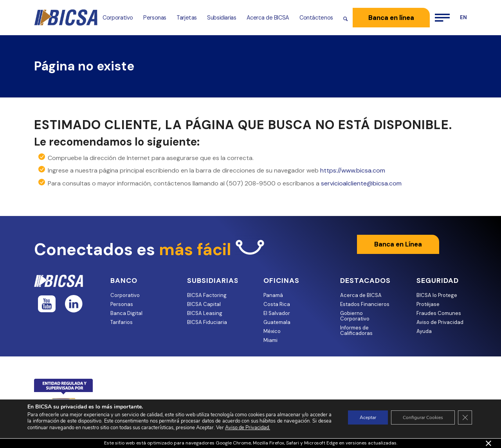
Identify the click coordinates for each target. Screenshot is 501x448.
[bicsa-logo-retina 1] (66, 18)
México (272, 331)
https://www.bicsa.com (353, 170)
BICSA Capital (204, 304)
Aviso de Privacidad (440, 322)
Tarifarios (122, 322)
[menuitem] (118, 18)
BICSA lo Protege (437, 295)
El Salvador (277, 313)
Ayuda (424, 331)
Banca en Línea (398, 244)
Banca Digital (126, 313)
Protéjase (428, 304)
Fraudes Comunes (439, 313)
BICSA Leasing (205, 313)
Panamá (273, 295)
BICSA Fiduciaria (207, 322)
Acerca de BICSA (361, 295)
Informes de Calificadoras (356, 330)
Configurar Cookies (423, 417)
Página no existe (84, 66)
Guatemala (277, 322)
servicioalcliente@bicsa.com (361, 183)
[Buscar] (345, 18)
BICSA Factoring (207, 295)
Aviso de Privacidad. (248, 428)
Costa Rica (277, 304)
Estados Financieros (365, 304)
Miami (270, 340)
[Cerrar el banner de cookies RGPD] (465, 417)
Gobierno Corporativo (355, 316)
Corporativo (125, 295)
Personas (122, 304)
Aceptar (368, 417)
